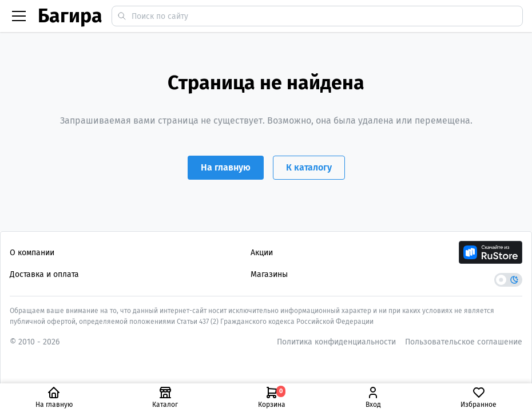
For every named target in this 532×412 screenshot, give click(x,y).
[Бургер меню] (19, 16)
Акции (262, 253)
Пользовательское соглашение (464, 342)
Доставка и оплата (44, 274)
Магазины (269, 274)
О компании (32, 253)
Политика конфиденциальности (336, 342)
